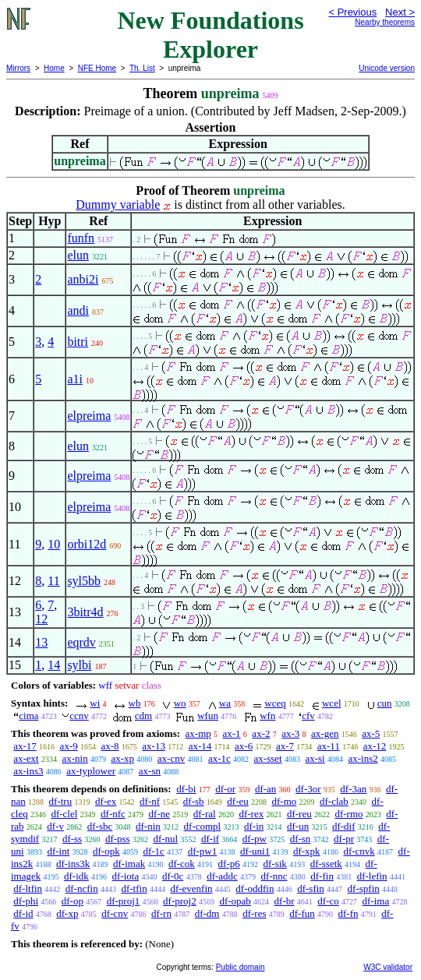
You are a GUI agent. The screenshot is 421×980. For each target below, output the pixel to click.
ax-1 (232, 733)
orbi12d (87, 544)
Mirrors (18, 68)
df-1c (153, 851)
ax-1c (219, 758)
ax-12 (375, 746)
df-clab (334, 801)
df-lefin (372, 876)
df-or (225, 789)
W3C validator (388, 967)
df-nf (150, 801)
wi (95, 703)
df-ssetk (326, 864)
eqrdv (81, 642)
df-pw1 (203, 851)
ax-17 (25, 746)
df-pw (255, 839)
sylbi (79, 665)
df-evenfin (191, 888)
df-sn (301, 839)
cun (385, 703)
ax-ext (26, 758)
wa (225, 703)
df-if (210, 839)
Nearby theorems (385, 22)
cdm (143, 716)
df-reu (299, 814)
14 (54, 665)
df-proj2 (180, 901)
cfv (308, 716)
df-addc (222, 876)
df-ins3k (73, 864)
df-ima (376, 901)
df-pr (344, 839)
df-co (328, 901)
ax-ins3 (28, 771)
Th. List (142, 68)
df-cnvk (359, 851)
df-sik (275, 864)
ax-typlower (91, 771)
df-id (23, 913)
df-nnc (274, 876)
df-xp (67, 913)
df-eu (237, 801)
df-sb (194, 801)
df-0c (173, 876)
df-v (55, 826)
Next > (400, 12)
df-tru (61, 801)
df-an (265, 789)
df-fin (322, 876)
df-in (254, 826)
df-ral (205, 814)
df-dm (207, 913)
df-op (73, 901)
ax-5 (371, 733)
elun (78, 255)
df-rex (251, 814)
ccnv (79, 716)
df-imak (129, 864)
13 (41, 642)
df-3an (353, 789)
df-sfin (311, 888)
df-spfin (364, 888)
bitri (78, 342)
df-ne (159, 814)
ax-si (315, 758)
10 (54, 544)
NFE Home (97, 68)
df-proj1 (124, 901)
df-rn (161, 913)
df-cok (182, 864)
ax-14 (200, 746)
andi (78, 310)
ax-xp (122, 758)
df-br (285, 901)
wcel (332, 703)
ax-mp (198, 733)
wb (135, 703)
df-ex (106, 801)
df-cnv (115, 913)
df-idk (76, 876)
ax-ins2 (363, 758)
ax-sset (268, 758)
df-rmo (348, 814)
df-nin (148, 826)
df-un (298, 826)
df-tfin (134, 888)
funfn (81, 238)
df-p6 (229, 864)
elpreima (89, 416)
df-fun (302, 913)
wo (180, 703)
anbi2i (83, 279)
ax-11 (329, 746)
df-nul (165, 839)
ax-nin (74, 758)
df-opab (235, 901)
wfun (208, 716)
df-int (58, 851)
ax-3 (290, 733)
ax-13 (154, 746)
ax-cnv (171, 758)
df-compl (203, 826)
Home (54, 68)
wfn (267, 716)
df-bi (186, 789)
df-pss (118, 839)
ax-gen (325, 733)
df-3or (308, 789)
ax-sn (150, 771)
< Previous (352, 12)
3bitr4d (85, 612)
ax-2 (261, 733)
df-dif (344, 826)
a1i (75, 379)
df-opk (106, 851)
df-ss (72, 839)
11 (53, 581)
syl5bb (84, 581)
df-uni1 (255, 851)
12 (41, 619)
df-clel (64, 814)
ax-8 (110, 746)
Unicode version (387, 68)
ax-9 (69, 746)
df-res (254, 913)
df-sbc (100, 826)
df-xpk (307, 851)
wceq (275, 703)
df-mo (284, 801)
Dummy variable (118, 204)
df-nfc (113, 814)
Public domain (241, 967)
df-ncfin (82, 888)
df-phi (26, 901)
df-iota (126, 876)
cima (28, 716)
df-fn (348, 913)
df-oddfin (255, 888)
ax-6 (244, 746)
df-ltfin (28, 888)
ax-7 (285, 746)
